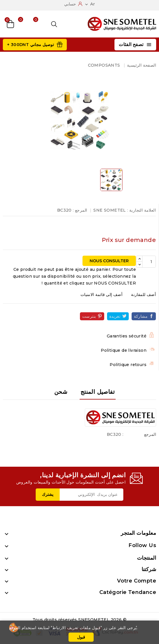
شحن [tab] (61, 392)
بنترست (89, 316)
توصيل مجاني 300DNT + (31, 45)
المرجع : (80, 210)
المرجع (150, 434)
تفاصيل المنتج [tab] (98, 392)
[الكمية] (149, 262)
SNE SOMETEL (109, 210)
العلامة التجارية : (141, 210)
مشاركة (141, 316)
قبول (81, 637)
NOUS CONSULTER (109, 261)
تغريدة (115, 316)
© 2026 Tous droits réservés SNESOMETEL (80, 620)
